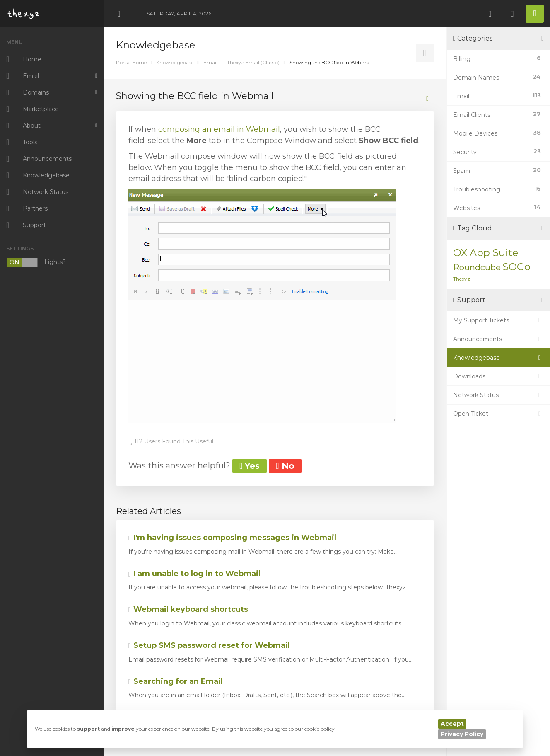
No (285, 466)
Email (210, 62)
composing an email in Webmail (219, 129)
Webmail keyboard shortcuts (188, 609)
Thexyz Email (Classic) (253, 62)
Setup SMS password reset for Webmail (209, 645)
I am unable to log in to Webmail (194, 574)
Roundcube (477, 267)
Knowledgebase (175, 62)
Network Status (498, 395)
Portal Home (131, 62)
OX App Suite (486, 253)
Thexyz (462, 279)
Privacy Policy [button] (462, 734)
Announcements (498, 339)
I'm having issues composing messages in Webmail (232, 538)
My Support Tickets (498, 320)
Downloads (498, 376)
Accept (452, 724)
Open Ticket (498, 414)
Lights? (36, 263)
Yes (250, 466)
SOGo (516, 267)
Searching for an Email (176, 681)
